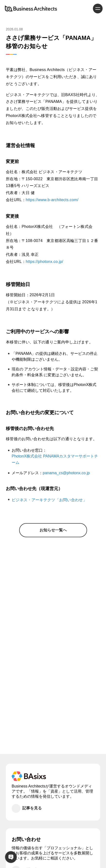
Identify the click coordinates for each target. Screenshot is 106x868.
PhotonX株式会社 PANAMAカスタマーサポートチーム (55, 459)
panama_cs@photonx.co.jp (66, 473)
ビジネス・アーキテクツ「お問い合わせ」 (49, 500)
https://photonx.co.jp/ (45, 262)
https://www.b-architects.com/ (52, 200)
